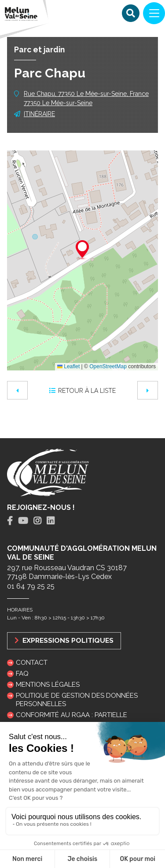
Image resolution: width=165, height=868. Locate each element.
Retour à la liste (82, 391)
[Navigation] (154, 13)
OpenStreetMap (108, 366)
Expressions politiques (64, 640)
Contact (32, 663)
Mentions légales (48, 685)
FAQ (22, 674)
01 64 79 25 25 (31, 586)
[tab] (10, 521)
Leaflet (68, 366)
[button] (82, 250)
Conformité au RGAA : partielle (71, 715)
